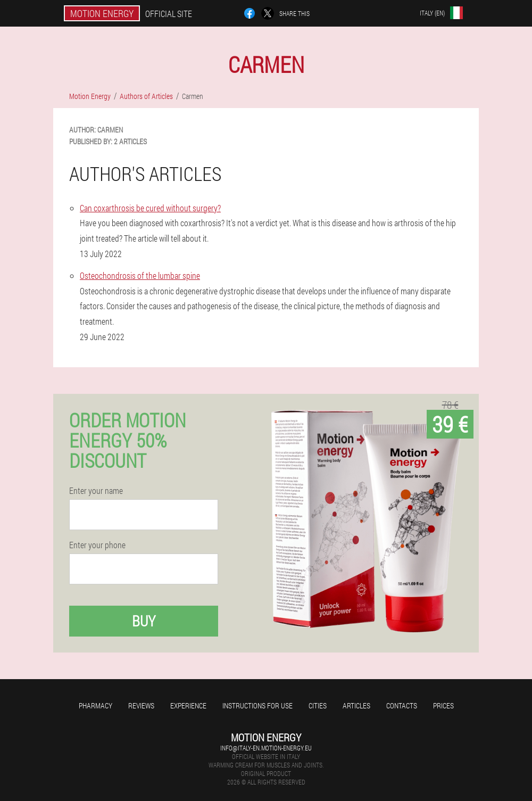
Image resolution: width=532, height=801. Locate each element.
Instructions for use (257, 705)
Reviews (141, 705)
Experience (188, 705)
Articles (356, 705)
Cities (318, 705)
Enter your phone (97, 545)
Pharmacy (95, 705)
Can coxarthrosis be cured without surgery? (150, 208)
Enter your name (96, 491)
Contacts (402, 705)
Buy (144, 621)
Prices (443, 705)
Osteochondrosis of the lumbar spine (140, 275)
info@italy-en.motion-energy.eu (266, 748)
